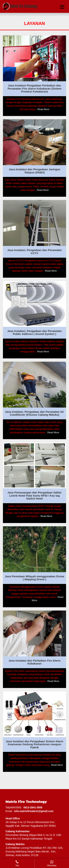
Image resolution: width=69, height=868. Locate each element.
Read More (43, 109)
